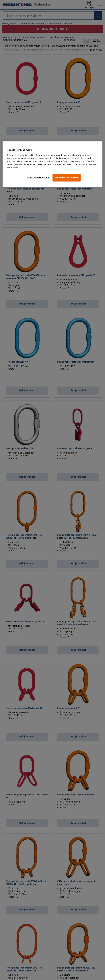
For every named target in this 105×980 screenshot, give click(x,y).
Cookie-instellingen (38, 177)
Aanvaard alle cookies (67, 177)
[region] (52, 164)
